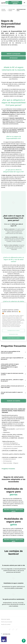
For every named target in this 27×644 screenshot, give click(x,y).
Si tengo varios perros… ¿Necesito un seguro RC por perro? (13, 380)
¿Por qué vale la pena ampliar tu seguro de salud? (13, 393)
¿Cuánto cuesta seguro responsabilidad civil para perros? (13, 359)
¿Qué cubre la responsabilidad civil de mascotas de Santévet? (13, 352)
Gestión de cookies (6, 624)
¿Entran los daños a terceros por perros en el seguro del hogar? (13, 387)
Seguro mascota (4, 10)
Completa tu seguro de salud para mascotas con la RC (13, 374)
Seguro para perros (12, 10)
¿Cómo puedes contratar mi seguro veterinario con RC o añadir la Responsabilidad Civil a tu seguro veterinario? (13, 366)
